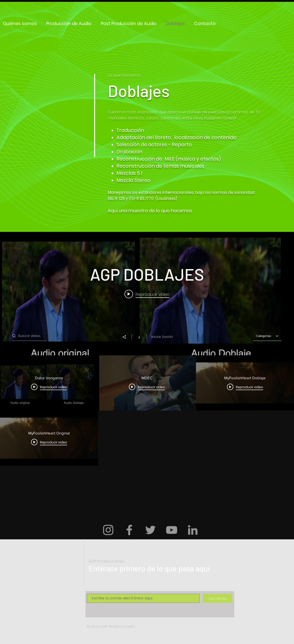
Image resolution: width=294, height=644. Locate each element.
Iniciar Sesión (162, 337)
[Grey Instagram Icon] (108, 530)
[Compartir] (127, 337)
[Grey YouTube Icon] (172, 530)
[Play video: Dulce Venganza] (147, 294)
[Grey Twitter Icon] (150, 530)
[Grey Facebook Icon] (129, 530)
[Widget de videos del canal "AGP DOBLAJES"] (147, 377)
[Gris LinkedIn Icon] (193, 530)
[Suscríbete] (218, 598)
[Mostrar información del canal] (139, 337)
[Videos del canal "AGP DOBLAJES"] (147, 438)
